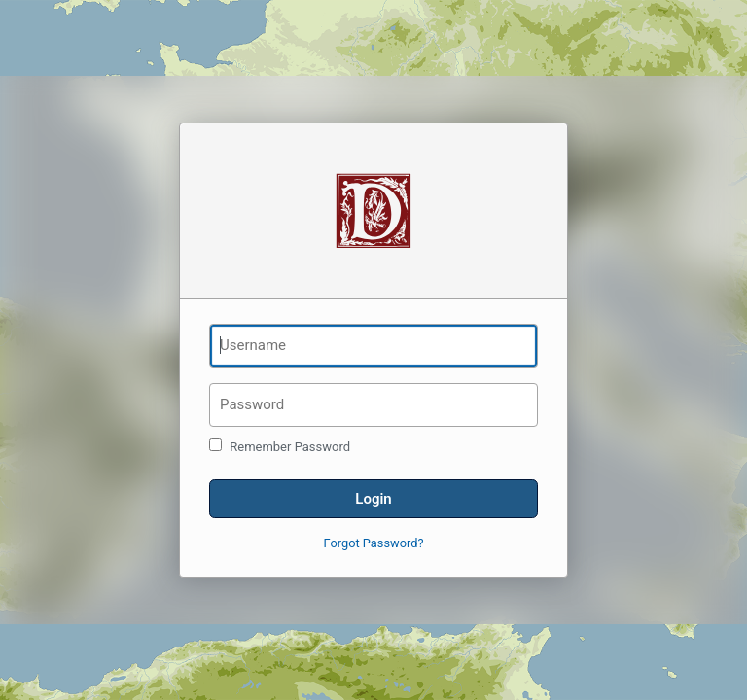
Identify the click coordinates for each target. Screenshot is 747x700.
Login (373, 499)
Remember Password (280, 446)
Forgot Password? (374, 543)
